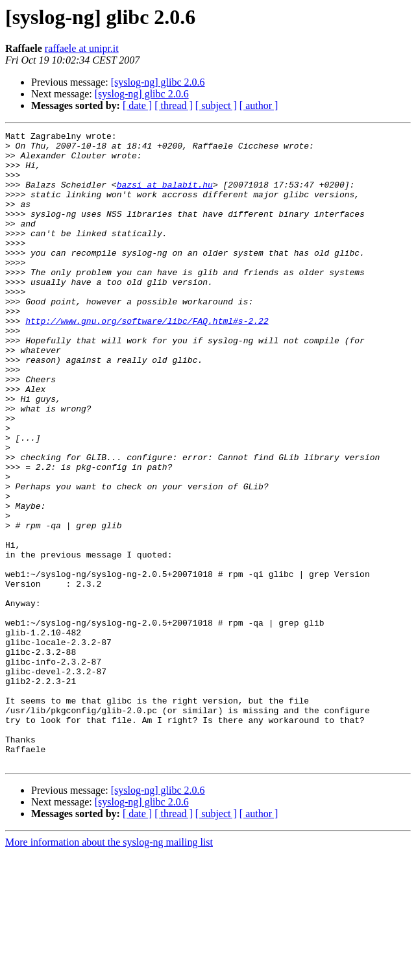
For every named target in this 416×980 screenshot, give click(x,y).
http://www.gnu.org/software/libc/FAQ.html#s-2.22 (147, 360)
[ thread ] (174, 105)
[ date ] (137, 105)
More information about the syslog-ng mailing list (109, 969)
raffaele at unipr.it (82, 48)
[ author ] (259, 105)
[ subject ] (216, 105)
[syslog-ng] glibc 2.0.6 (158, 82)
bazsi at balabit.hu (165, 196)
